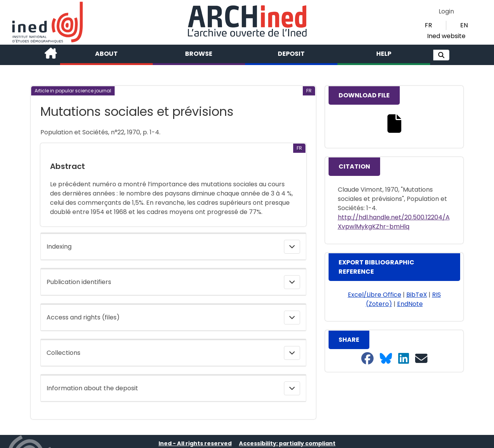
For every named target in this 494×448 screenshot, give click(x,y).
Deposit (291, 54)
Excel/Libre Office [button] (375, 295)
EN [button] (464, 25)
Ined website (446, 36)
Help (384, 54)
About (106, 54)
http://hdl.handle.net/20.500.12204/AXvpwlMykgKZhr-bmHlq (394, 222)
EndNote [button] (410, 304)
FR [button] (428, 25)
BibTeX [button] (417, 295)
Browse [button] (199, 54)
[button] (441, 55)
